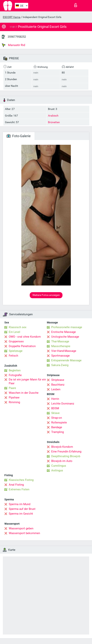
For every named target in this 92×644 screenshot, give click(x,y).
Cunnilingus (59, 466)
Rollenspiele (59, 423)
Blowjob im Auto (62, 461)
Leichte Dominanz (63, 404)
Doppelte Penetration (22, 346)
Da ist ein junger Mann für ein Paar (27, 381)
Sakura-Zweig (60, 365)
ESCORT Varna (12, 17)
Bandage (57, 427)
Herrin (55, 399)
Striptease (58, 380)
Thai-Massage (60, 341)
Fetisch (13, 356)
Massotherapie (61, 346)
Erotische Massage (64, 332)
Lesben (56, 389)
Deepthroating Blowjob (66, 456)
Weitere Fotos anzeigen (46, 295)
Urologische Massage (65, 337)
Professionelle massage (67, 327)
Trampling (58, 432)
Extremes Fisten (19, 489)
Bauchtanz (58, 385)
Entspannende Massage (66, 360)
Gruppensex (16, 341)
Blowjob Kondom (62, 447)
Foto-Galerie (19, 136)
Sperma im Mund (20, 504)
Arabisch (53, 116)
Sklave (55, 413)
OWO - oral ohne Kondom (25, 337)
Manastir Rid (14, 45)
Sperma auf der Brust (22, 509)
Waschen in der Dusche (24, 393)
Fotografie (15, 375)
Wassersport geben (21, 528)
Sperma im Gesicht (21, 514)
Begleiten (15, 370)
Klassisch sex (18, 327)
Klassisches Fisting (21, 480)
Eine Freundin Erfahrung (66, 452)
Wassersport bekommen (24, 533)
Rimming (14, 402)
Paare (12, 388)
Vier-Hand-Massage (64, 351)
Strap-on (57, 418)
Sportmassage (60, 356)
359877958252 (17, 37)
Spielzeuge (16, 351)
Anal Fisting (16, 485)
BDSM (55, 408)
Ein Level (14, 332)
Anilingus (57, 470)
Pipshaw (14, 398)
